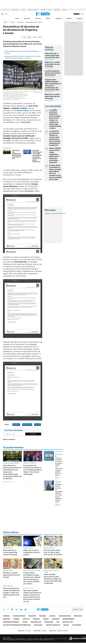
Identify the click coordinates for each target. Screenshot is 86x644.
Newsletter (82, 18)
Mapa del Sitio (68, 622)
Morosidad (57, 10)
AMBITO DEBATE (59, 631)
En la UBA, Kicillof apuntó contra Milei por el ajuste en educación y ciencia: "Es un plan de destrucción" (37, 156)
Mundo (46, 619)
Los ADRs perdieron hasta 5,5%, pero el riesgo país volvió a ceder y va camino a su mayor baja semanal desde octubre (55, 119)
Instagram (12, 609)
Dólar (17, 18)
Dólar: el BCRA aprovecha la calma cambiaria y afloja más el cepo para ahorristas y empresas (55, 155)
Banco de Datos (65, 616)
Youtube (21, 609)
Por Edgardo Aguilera (58, 505)
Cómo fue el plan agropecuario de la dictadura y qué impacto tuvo (17, 154)
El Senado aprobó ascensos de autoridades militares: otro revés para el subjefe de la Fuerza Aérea (59, 493)
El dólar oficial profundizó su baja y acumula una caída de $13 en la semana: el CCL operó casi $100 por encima (55, 172)
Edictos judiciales (53, 625)
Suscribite (33, 434)
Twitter (4, 610)
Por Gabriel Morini (58, 478)
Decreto (38, 425)
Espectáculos (36, 622)
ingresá (82, 14)
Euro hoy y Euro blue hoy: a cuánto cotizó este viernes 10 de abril (53, 552)
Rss (58, 622)
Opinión (69, 18)
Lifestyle (26, 619)
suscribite (77, 14)
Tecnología (49, 622)
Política (48, 18)
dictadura (30, 191)
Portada (6, 616)
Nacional (36, 619)
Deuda (23, 10)
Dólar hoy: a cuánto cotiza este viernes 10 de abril (52, 64)
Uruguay (79, 18)
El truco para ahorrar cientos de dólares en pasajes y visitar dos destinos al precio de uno (11, 593)
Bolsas (52, 213)
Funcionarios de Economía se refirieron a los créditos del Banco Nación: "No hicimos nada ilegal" (33, 470)
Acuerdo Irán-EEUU (33, 10)
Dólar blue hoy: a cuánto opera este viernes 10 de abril (52, 55)
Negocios (58, 18)
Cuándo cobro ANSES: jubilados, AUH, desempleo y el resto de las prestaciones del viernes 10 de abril (53, 85)
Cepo (50, 10)
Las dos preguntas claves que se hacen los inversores (53, 73)
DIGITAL (25, 631)
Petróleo (43, 10)
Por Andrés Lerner (8, 481)
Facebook (8, 610)
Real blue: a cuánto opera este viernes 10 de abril (52, 96)
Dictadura (20, 22)
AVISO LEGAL (38, 625)
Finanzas (38, 18)
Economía (27, 18)
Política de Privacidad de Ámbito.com (17, 625)
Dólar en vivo (15, 10)
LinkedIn (17, 609)
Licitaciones (77, 625)
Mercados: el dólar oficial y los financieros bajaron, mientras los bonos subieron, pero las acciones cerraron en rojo (32, 596)
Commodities (57, 213)
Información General (11, 622)
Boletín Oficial (23, 110)
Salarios (65, 10)
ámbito (5, 22)
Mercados (78, 616)
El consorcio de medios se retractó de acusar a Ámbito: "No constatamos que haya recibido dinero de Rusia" (59, 466)
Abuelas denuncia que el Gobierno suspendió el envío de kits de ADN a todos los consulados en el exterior (23, 57)
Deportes (56, 619)
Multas (66, 625)
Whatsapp (26, 609)
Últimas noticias (19, 616)
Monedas (47, 213)
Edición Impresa (68, 619)
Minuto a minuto (29, 588)
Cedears (63, 213)
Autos (25, 622)
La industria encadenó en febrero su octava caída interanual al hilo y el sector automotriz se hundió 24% (55, 138)
